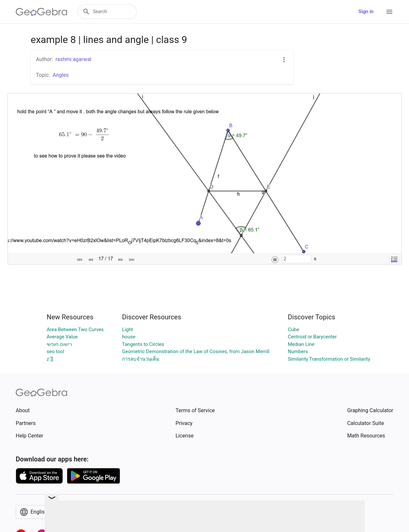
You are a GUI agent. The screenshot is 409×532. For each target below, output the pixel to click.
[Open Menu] (389, 12)
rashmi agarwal (73, 59)
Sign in (366, 11)
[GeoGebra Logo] (41, 12)
